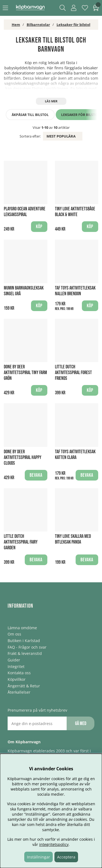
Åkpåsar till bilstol (30, 115)
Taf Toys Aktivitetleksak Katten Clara (75, 455)
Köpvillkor (17, 679)
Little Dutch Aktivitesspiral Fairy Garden (21, 542)
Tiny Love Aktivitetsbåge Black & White (75, 212)
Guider (14, 660)
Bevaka (36, 475)
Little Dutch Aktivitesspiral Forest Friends (73, 373)
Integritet (16, 666)
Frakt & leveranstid (25, 653)
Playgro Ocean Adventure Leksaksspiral (25, 212)
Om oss (14, 634)
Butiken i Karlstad (24, 641)
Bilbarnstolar (38, 25)
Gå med (81, 724)
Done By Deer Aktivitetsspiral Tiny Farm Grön (25, 373)
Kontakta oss (19, 673)
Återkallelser (19, 692)
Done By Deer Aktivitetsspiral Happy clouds (23, 457)
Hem (16, 25)
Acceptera (66, 857)
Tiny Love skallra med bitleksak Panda (73, 539)
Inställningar (38, 857)
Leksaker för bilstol (73, 25)
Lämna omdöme (22, 628)
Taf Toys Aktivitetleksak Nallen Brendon (75, 291)
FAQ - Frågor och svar (27, 647)
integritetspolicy (54, 844)
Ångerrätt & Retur (24, 686)
